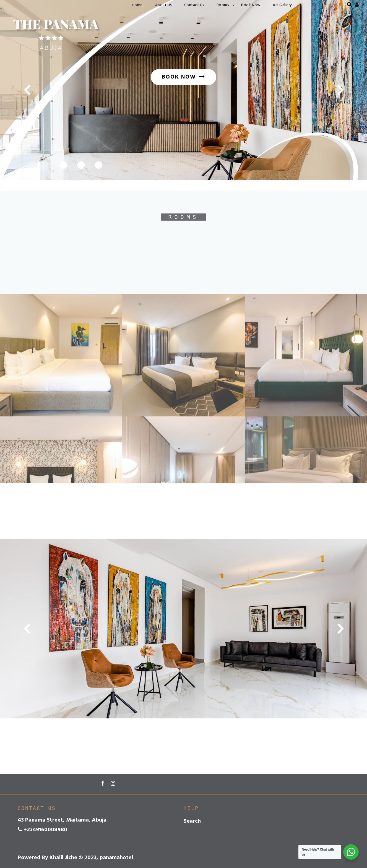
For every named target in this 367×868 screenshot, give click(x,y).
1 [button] (328, 170)
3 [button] (345, 170)
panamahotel (36, 5)
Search (192, 821)
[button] (27, 90)
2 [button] (336, 170)
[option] (183, 90)
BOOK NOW (183, 77)
